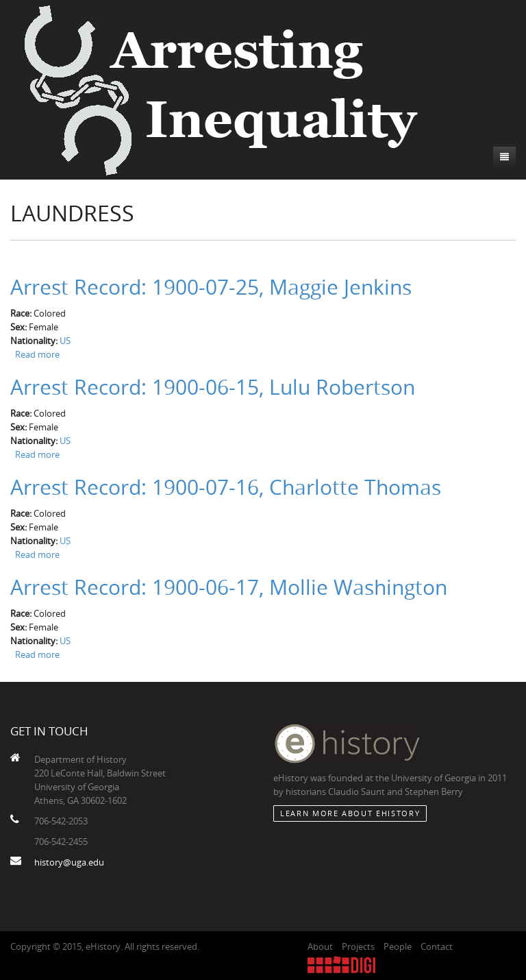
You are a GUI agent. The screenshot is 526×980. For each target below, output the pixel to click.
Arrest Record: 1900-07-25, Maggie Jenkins (211, 287)
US (65, 341)
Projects (358, 946)
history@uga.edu (69, 862)
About (320, 946)
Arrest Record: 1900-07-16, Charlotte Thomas (226, 487)
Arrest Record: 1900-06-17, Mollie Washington (229, 587)
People (398, 946)
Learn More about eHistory (350, 813)
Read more (37, 354)
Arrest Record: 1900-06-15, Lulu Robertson (213, 387)
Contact (437, 946)
